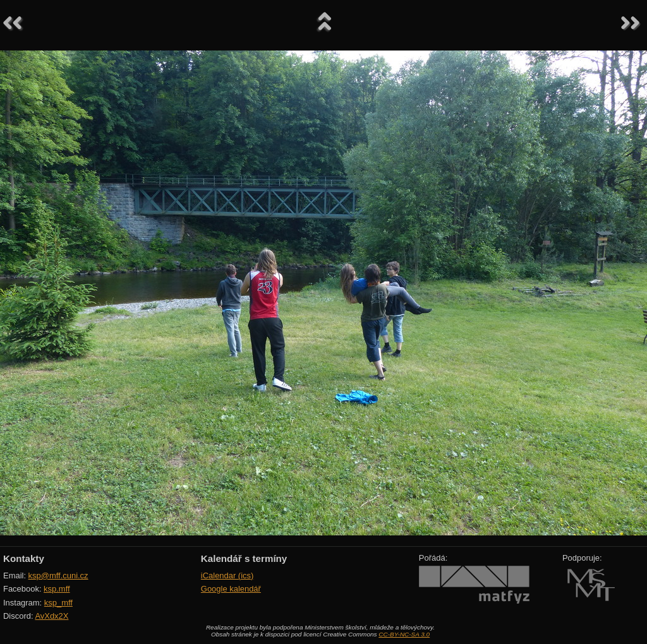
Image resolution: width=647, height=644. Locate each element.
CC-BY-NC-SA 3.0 (404, 634)
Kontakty (24, 558)
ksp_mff (58, 603)
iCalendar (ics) (227, 575)
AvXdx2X (51, 616)
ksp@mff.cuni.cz (58, 575)
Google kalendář (231, 589)
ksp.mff (57, 589)
